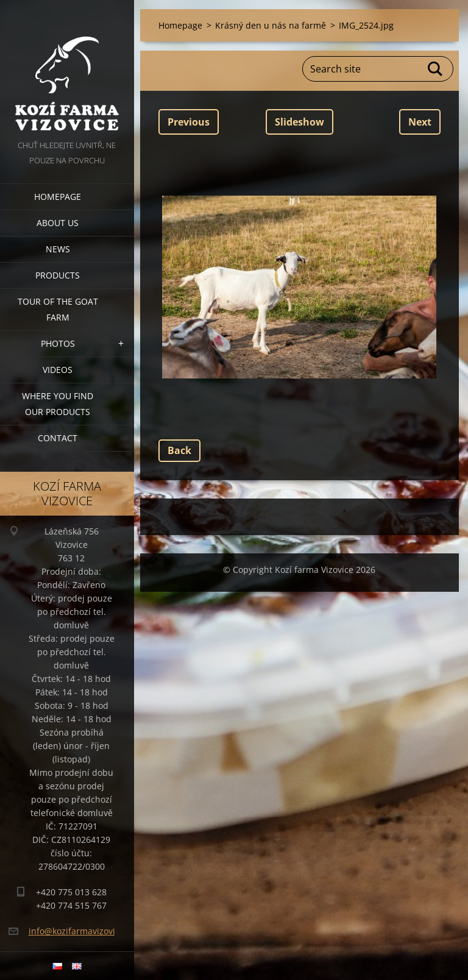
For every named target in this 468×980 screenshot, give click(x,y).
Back (179, 450)
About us (58, 223)
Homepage (58, 197)
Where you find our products (58, 404)
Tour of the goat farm (58, 309)
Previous (189, 122)
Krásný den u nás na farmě (271, 25)
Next (420, 122)
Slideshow (300, 122)
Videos (58, 370)
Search (436, 69)
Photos (58, 343)
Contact (58, 438)
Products (58, 275)
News (58, 249)
